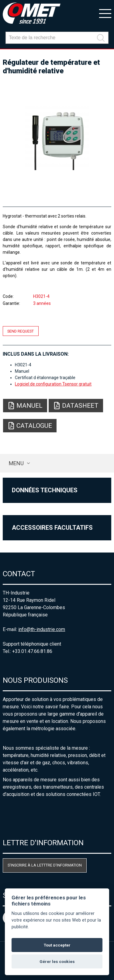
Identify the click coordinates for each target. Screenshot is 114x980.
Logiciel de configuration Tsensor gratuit (53, 384)
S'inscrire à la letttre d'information (45, 865)
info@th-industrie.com (42, 629)
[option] (57, 138)
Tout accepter (57, 945)
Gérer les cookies (57, 961)
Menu (16, 463)
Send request (21, 331)
